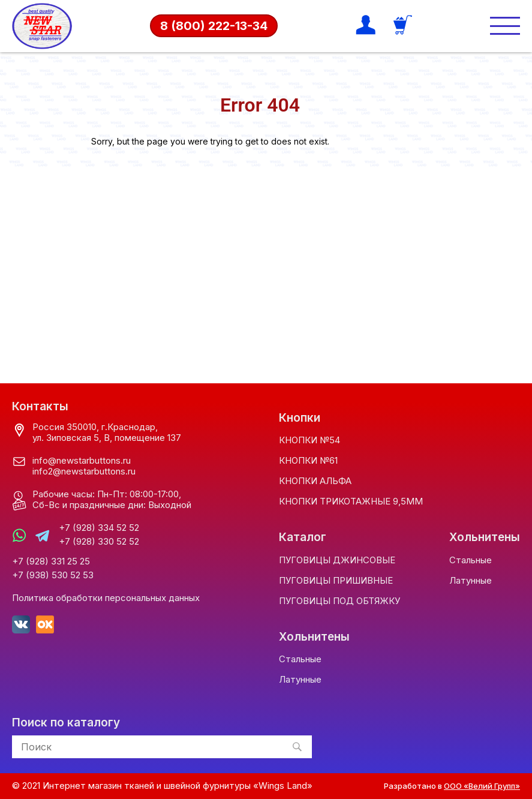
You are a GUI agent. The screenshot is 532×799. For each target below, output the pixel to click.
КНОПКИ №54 (309, 440)
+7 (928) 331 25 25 (51, 561)
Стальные (471, 560)
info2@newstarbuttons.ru (84, 471)
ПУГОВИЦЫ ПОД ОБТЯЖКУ (339, 601)
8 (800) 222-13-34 (214, 26)
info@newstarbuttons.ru (82, 460)
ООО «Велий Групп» (482, 786)
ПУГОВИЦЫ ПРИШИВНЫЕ (336, 580)
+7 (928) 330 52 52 (99, 542)
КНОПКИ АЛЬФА (315, 481)
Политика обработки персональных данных (106, 598)
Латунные (471, 580)
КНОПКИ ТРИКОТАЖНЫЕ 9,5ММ (351, 501)
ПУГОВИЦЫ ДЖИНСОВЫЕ (337, 560)
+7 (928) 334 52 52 (99, 528)
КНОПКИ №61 (308, 460)
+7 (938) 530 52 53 (53, 575)
